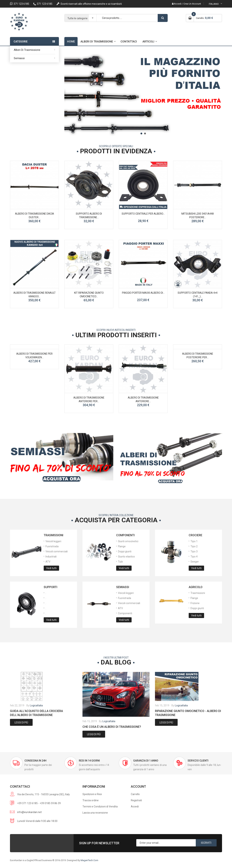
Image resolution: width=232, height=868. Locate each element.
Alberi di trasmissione (27, 50)
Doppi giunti (125, 551)
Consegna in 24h (35, 761)
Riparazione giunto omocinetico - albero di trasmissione (188, 713)
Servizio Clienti (198, 761)
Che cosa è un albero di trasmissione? (112, 727)
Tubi (120, 562)
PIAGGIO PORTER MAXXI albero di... (143, 293)
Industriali (51, 557)
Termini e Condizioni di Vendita (100, 807)
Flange (122, 546)
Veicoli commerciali (57, 551)
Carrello (135, 794)
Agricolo (196, 587)
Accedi (135, 807)
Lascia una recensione (95, 813)
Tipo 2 (194, 546)
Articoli (148, 42)
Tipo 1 (194, 541)
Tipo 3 (194, 551)
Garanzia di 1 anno (146, 761)
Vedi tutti (51, 568)
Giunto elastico (126, 557)
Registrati (136, 800)
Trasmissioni (53, 535)
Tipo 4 (194, 557)
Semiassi (19, 58)
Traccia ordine (91, 800)
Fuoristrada (52, 546)
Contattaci (129, 42)
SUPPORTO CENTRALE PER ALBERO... (143, 214)
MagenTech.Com (89, 860)
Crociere (195, 535)
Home (71, 42)
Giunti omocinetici (128, 541)
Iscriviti (206, 843)
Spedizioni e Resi (92, 794)
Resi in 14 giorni (89, 761)
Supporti (50, 587)
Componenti (125, 535)
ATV (48, 562)
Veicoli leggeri (53, 541)
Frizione (195, 603)
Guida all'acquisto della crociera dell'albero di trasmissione (36, 713)
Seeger (195, 562)
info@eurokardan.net (29, 812)
